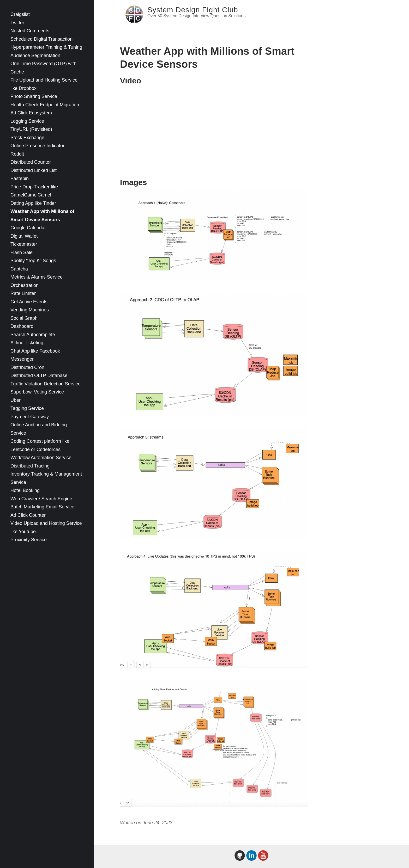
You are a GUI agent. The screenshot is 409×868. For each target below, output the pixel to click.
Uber (16, 400)
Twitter (17, 23)
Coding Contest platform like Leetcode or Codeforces (40, 445)
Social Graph (24, 318)
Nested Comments (30, 31)
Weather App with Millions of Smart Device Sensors (42, 216)
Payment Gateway (30, 417)
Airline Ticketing (27, 343)
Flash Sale (22, 253)
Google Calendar (28, 228)
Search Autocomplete (33, 335)
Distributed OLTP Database (39, 375)
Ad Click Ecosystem (31, 113)
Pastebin (20, 178)
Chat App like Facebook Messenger (35, 355)
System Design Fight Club (193, 10)
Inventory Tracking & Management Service (46, 478)
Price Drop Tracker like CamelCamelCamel (34, 191)
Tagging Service (27, 408)
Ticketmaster (24, 244)
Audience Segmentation (35, 56)
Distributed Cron (27, 367)
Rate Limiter (23, 293)
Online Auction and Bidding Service (39, 429)
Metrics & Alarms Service (37, 277)
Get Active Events (29, 302)
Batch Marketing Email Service (42, 507)
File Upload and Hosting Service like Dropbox (44, 84)
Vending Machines (30, 310)
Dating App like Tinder (33, 203)
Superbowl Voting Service (37, 392)
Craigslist (20, 14)
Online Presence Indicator (37, 146)
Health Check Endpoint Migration (45, 105)
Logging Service (27, 121)
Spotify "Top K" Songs (33, 261)
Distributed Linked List (34, 170)
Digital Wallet (24, 236)
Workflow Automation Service (41, 458)
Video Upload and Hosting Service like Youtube (46, 527)
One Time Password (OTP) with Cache (43, 68)
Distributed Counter (31, 162)
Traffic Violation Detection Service (46, 384)
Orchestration (25, 285)
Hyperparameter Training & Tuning (46, 47)
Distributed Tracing (30, 466)
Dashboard (22, 326)
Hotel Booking (25, 490)
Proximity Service (29, 540)
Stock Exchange (27, 138)
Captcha (19, 269)
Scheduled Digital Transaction (41, 39)
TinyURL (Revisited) (31, 129)
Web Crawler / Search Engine (41, 499)
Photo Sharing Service (34, 96)
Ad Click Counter (28, 515)
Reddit (17, 154)
